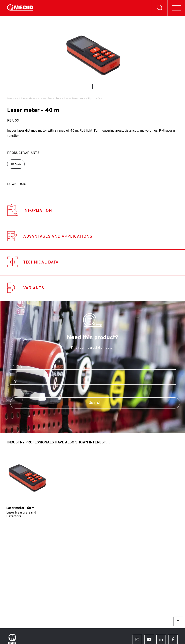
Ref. (16, 164)
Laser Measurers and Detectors (41, 99)
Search (95, 403)
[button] (88, 85)
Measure (13, 99)
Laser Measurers (75, 99)
